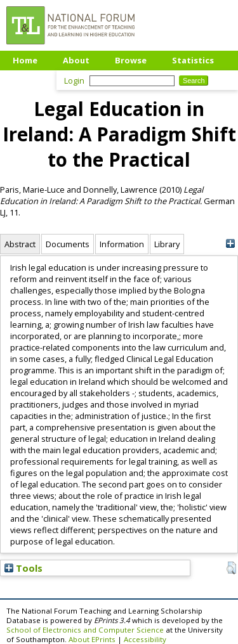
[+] (230, 244)
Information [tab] (122, 244)
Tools (23, 568)
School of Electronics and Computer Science (85, 630)
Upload (28, 79)
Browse (131, 60)
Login (74, 80)
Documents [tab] (68, 244)
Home (25, 60)
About (76, 60)
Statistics (193, 60)
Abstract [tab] (20, 244)
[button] (231, 568)
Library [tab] (167, 244)
